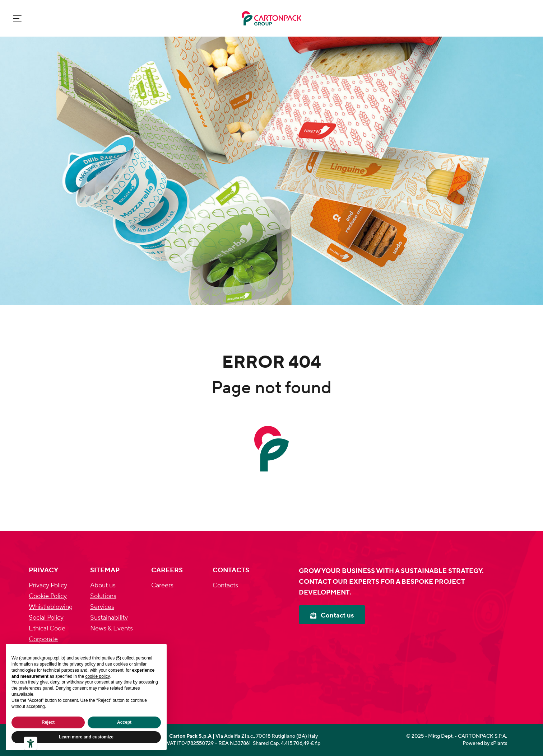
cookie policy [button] (97, 676)
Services (102, 607)
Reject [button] (48, 722)
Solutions (103, 596)
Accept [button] (124, 722)
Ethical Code (47, 628)
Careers (162, 585)
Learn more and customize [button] (86, 737)
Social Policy (46, 618)
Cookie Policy (48, 596)
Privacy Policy (48, 585)
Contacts (225, 585)
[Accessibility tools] (31, 743)
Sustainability (109, 618)
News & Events (112, 628)
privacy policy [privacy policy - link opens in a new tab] (83, 664)
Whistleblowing (51, 607)
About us (103, 585)
